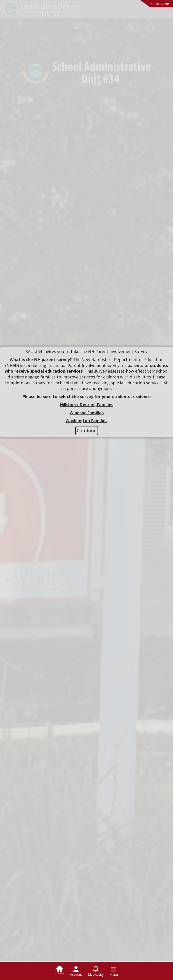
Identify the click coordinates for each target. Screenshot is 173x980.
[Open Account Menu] (76, 971)
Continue (87, 431)
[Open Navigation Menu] (114, 971)
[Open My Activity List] (96, 971)
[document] (86, 386)
